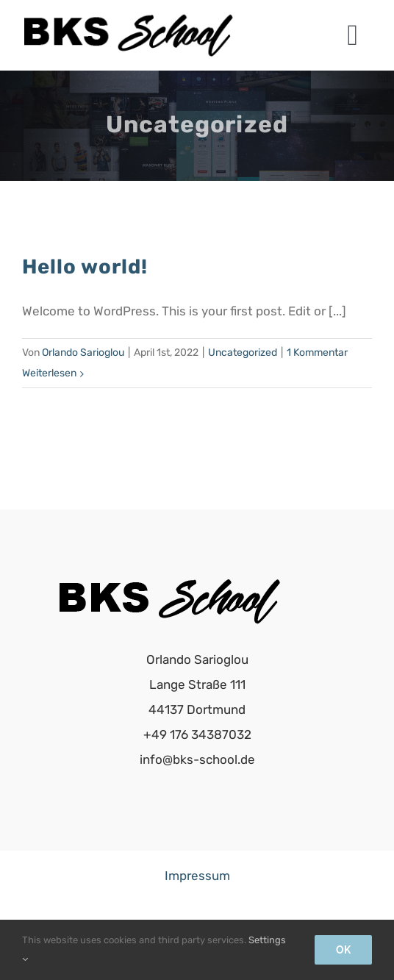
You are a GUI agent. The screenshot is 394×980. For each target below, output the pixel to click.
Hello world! (85, 267)
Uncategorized (243, 353)
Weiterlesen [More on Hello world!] (49, 373)
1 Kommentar (317, 353)
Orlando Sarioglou (83, 353)
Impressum (197, 876)
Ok (343, 950)
